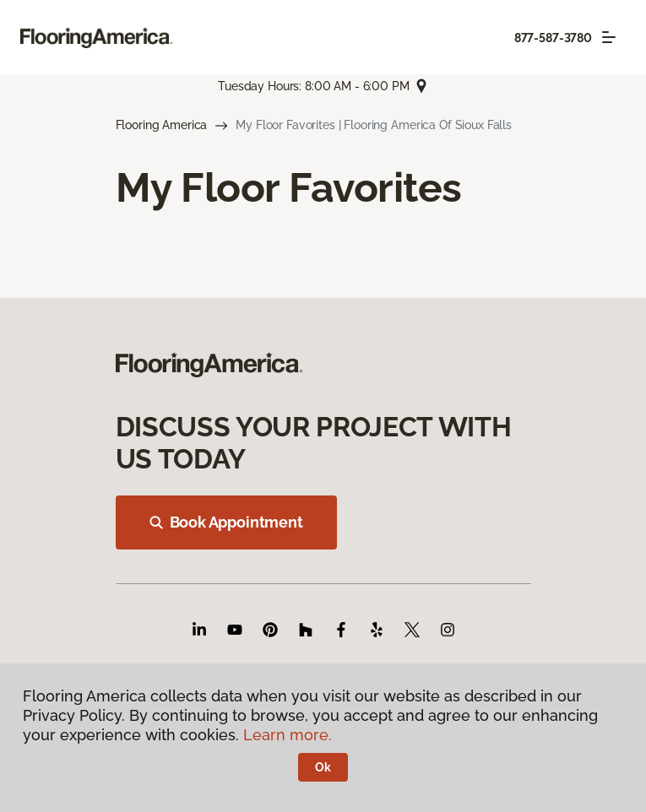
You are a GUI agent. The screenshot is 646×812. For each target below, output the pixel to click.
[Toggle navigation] (609, 37)
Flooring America (162, 125)
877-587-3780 (553, 38)
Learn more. (288, 735)
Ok (323, 767)
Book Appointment (226, 522)
